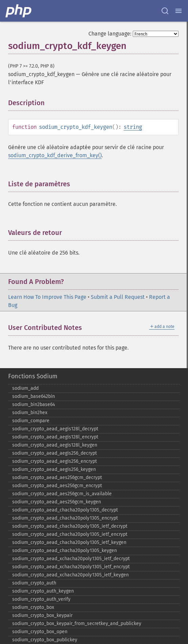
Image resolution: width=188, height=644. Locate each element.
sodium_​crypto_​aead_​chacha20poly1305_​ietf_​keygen (69, 542)
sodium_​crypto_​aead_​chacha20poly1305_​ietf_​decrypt (70, 526)
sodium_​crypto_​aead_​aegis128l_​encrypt (55, 437)
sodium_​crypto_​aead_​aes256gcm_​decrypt (57, 478)
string (133, 127)
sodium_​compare (31, 421)
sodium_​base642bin (34, 396)
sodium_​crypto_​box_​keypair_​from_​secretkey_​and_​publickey (77, 624)
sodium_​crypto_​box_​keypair (42, 615)
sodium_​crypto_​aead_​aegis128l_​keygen (55, 445)
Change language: (110, 34)
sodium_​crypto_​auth (34, 583)
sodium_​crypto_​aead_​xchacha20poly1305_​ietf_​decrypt (71, 559)
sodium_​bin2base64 (34, 404)
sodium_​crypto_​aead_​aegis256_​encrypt (55, 461)
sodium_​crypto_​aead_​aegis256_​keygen (54, 469)
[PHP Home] (19, 11)
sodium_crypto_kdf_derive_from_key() (55, 155)
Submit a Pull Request (118, 297)
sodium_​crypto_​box (33, 607)
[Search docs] (165, 11)
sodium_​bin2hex (30, 413)
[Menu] (179, 11)
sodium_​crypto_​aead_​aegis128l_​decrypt (55, 429)
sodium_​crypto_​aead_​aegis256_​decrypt (55, 453)
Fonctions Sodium (33, 376)
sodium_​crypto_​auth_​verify (41, 599)
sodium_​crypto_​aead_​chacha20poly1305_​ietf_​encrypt (70, 534)
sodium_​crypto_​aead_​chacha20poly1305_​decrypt (65, 510)
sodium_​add (25, 388)
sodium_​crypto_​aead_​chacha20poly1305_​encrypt (65, 518)
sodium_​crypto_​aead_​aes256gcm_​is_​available (62, 494)
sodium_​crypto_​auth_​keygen (43, 591)
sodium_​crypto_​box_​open (40, 632)
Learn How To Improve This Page (47, 297)
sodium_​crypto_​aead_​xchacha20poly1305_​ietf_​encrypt (71, 567)
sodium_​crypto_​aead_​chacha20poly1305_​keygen (65, 551)
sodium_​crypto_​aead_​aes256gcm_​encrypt (57, 486)
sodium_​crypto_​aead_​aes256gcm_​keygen (57, 502)
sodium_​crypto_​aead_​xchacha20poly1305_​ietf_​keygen (70, 575)
